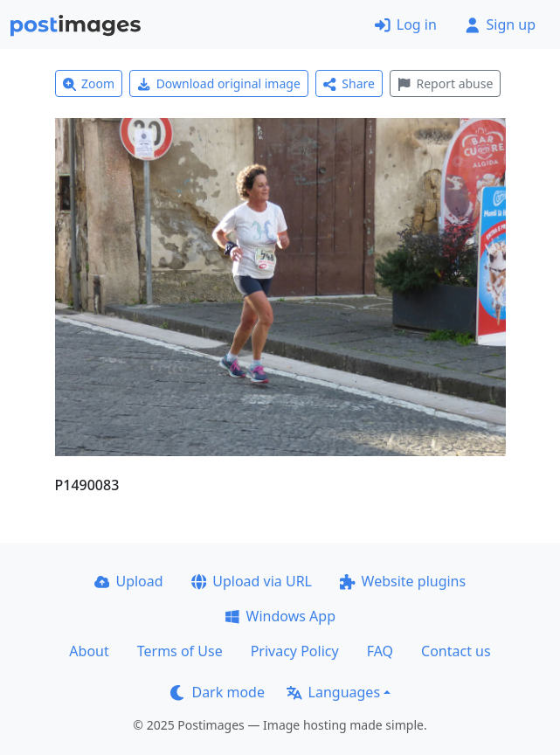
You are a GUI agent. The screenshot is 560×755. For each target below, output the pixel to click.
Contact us (456, 651)
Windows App (280, 616)
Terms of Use (180, 651)
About (89, 651)
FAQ (380, 651)
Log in (406, 24)
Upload (129, 581)
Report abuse (445, 83)
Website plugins (403, 581)
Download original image (219, 83)
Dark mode (218, 692)
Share (349, 83)
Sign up (500, 24)
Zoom (89, 83)
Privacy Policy (295, 651)
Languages (333, 692)
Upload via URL (252, 581)
